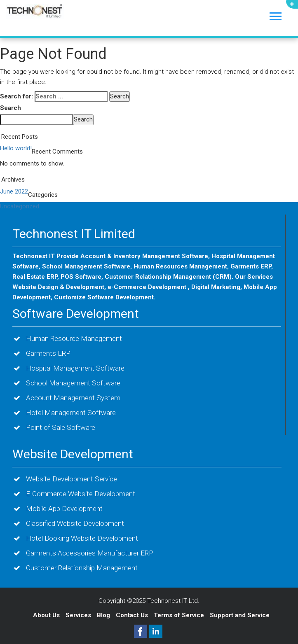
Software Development (76, 314)
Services (79, 615)
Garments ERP (48, 353)
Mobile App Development (64, 509)
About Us (46, 615)
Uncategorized (20, 206)
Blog (104, 615)
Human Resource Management (74, 338)
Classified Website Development (75, 523)
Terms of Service (179, 615)
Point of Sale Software (61, 427)
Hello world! (16, 148)
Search (11, 108)
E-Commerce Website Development (81, 494)
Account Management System (73, 398)
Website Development (73, 454)
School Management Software (73, 383)
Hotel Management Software (71, 413)
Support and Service (240, 615)
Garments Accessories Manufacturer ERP (90, 553)
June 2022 (14, 191)
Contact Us (133, 615)
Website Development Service (72, 479)
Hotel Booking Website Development (82, 538)
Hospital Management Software (75, 368)
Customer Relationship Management (82, 568)
